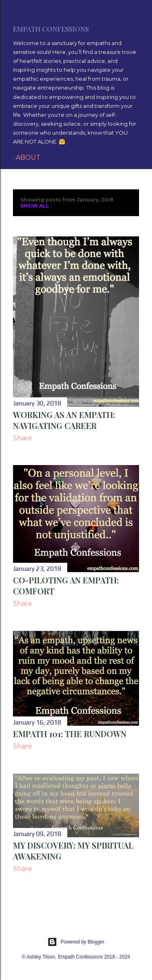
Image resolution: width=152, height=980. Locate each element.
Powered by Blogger (76, 942)
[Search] (134, 13)
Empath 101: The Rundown (70, 734)
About (28, 158)
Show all (35, 206)
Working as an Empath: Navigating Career (64, 420)
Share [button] (22, 438)
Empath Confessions (51, 29)
